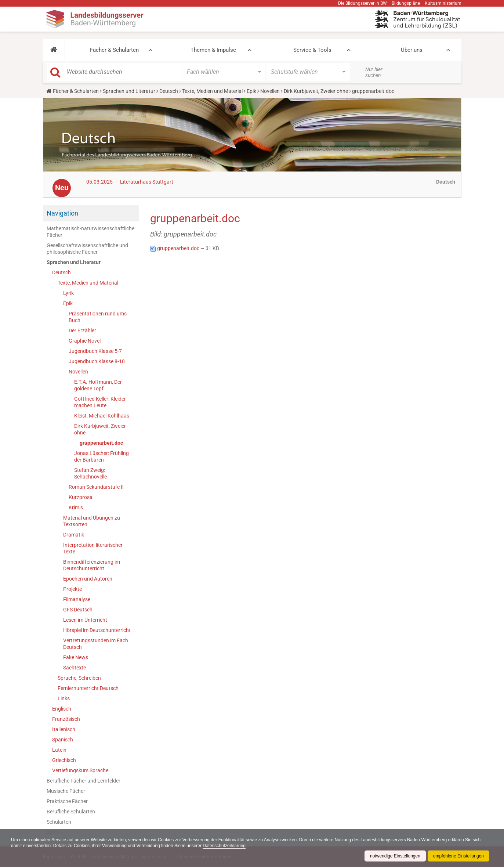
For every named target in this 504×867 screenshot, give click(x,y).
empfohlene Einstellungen (458, 856)
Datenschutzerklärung (224, 846)
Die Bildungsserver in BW (362, 3)
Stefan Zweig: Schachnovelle (90, 473)
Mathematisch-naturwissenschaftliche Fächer (90, 232)
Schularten (59, 822)
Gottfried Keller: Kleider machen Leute (100, 402)
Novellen (270, 91)
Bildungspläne (406, 3)
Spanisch (63, 740)
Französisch (66, 719)
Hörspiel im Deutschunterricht (97, 630)
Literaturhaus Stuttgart (147, 182)
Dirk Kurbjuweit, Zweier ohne (316, 91)
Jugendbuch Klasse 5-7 (95, 351)
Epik (251, 91)
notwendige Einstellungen (395, 856)
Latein (59, 750)
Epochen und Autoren (88, 579)
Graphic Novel (85, 341)
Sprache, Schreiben (79, 678)
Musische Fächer (66, 791)
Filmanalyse (77, 599)
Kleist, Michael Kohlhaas (102, 416)
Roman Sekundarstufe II (96, 487)
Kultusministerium (443, 3)
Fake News (76, 657)
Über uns (412, 50)
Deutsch (169, 91)
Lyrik (68, 293)
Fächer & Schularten (114, 50)
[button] (54, 50)
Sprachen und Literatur (129, 91)
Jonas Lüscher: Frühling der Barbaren (101, 456)
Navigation (62, 213)
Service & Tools (312, 50)
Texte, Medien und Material (212, 91)
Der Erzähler (82, 330)
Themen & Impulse (213, 50)
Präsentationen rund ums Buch (98, 317)
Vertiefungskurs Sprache (80, 770)
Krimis (76, 507)
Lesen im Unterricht (85, 620)
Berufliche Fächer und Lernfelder (84, 781)
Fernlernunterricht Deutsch (88, 688)
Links (64, 698)
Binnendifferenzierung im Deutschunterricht (92, 565)
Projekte (72, 589)
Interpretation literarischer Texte (93, 548)
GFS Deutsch (78, 610)
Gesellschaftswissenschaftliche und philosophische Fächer (87, 249)
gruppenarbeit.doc (101, 443)
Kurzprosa (81, 497)
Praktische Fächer (67, 801)
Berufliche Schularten (71, 812)
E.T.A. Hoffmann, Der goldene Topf (98, 385)
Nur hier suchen (374, 72)
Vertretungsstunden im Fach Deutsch (96, 644)
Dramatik (74, 535)
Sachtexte (75, 668)
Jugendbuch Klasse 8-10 (97, 361)
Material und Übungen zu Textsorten (92, 521)
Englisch (62, 709)
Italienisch (64, 729)
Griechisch (64, 760)
